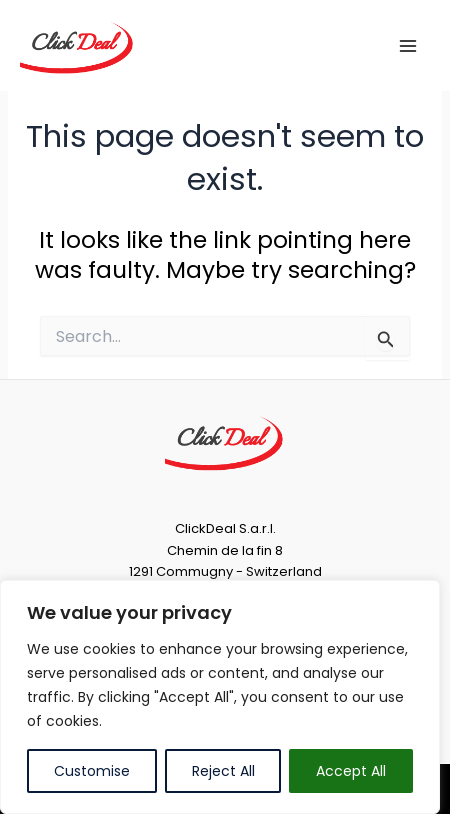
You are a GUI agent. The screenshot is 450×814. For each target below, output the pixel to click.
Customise (92, 771)
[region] (220, 697)
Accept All (351, 771)
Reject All (223, 771)
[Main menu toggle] (408, 45)
